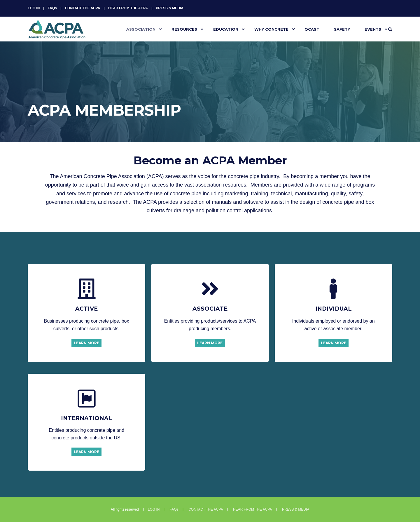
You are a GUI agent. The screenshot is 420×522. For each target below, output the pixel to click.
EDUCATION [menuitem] (226, 29)
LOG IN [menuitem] (34, 8)
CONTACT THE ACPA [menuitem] (82, 8)
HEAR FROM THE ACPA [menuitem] (128, 8)
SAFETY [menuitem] (342, 29)
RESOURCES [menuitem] (184, 29)
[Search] (390, 29)
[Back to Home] (57, 35)
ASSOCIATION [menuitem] (141, 29)
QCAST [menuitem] (312, 29)
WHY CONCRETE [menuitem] (271, 29)
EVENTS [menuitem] (373, 29)
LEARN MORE (86, 343)
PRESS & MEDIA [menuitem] (170, 8)
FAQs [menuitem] (52, 8)
